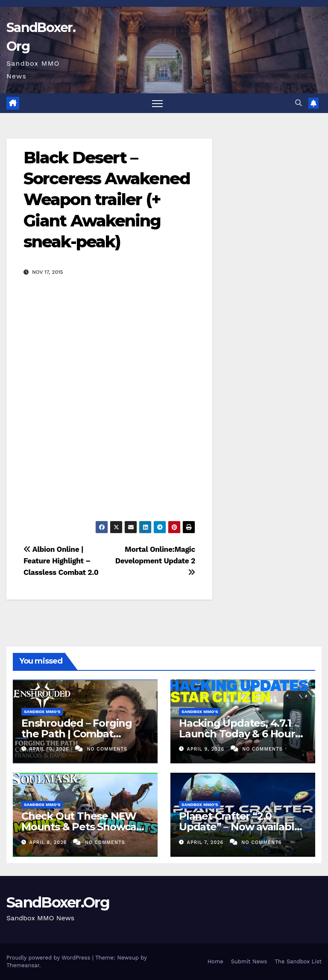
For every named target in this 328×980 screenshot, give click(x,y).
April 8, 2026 (49, 842)
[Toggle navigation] (157, 103)
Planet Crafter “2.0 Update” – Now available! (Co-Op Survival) (241, 827)
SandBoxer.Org (58, 902)
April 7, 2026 (206, 842)
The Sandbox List (298, 961)
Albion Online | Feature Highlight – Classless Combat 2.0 (61, 561)
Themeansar (23, 965)
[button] (299, 103)
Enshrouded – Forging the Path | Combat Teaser (77, 734)
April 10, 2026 (50, 749)
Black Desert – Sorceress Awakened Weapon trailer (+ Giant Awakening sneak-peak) (107, 200)
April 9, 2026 (207, 749)
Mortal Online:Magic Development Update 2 (155, 561)
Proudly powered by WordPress (49, 958)
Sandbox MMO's (42, 712)
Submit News (249, 961)
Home (215, 961)
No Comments (107, 749)
